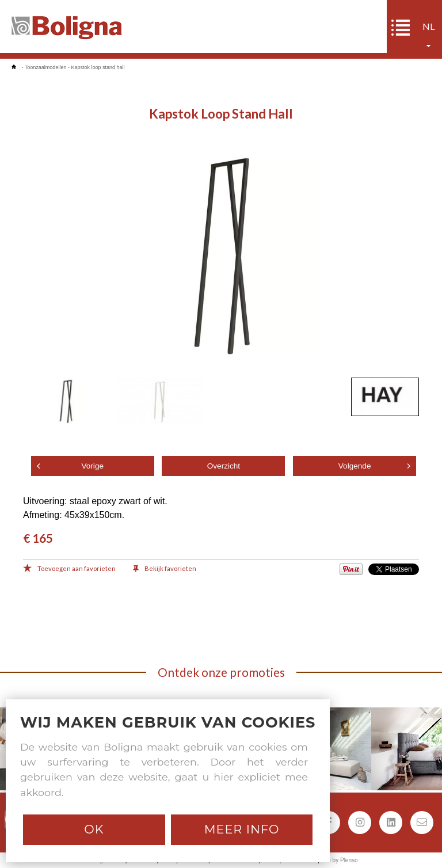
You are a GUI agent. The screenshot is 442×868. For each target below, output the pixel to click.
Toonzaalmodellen (46, 67)
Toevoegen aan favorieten (69, 569)
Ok (94, 829)
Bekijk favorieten (165, 569)
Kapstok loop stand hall (98, 67)
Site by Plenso (340, 860)
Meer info (242, 829)
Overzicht (224, 466)
